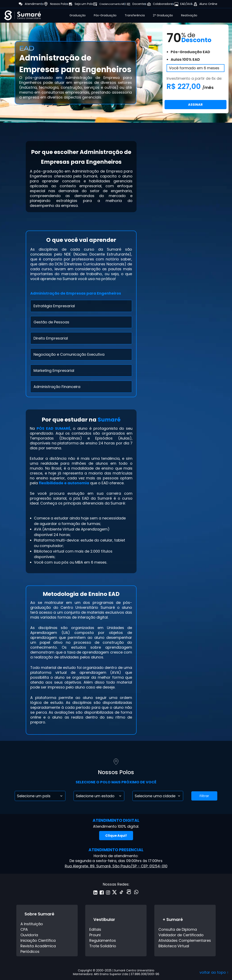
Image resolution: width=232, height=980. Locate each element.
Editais (95, 929)
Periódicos (30, 951)
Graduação (78, 15)
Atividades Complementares (185, 940)
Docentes (139, 4)
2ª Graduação (163, 15)
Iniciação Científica (38, 940)
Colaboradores (163, 4)
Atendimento (34, 4)
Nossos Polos (59, 4)
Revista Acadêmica (38, 946)
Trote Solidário (103, 946)
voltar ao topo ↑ (214, 972)
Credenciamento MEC (113, 4)
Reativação (189, 15)
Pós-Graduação (105, 15)
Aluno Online (208, 4)
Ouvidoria (29, 935)
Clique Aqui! (116, 836)
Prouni (95, 935)
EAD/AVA (186, 4)
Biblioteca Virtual (174, 946)
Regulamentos (103, 940)
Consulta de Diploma (178, 929)
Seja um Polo (84, 4)
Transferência (135, 15)
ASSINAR (195, 105)
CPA (24, 929)
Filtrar (204, 796)
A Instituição (32, 924)
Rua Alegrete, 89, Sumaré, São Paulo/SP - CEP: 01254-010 (116, 866)
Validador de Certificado (181, 935)
